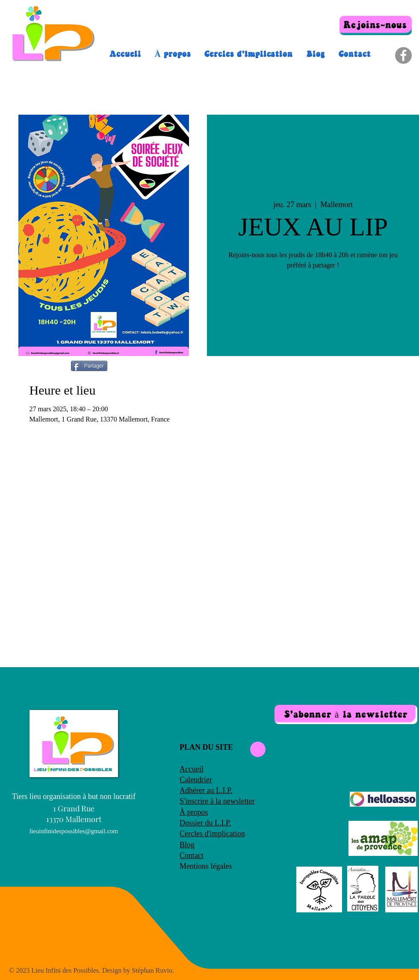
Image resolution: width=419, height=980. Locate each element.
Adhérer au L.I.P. (206, 790)
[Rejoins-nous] (376, 25)
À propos (194, 812)
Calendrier (196, 780)
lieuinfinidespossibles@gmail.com (74, 831)
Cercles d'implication (212, 834)
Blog (187, 845)
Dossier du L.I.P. (205, 823)
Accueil (192, 769)
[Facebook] (403, 55)
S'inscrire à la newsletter (217, 801)
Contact (192, 855)
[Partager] (89, 366)
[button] (346, 714)
